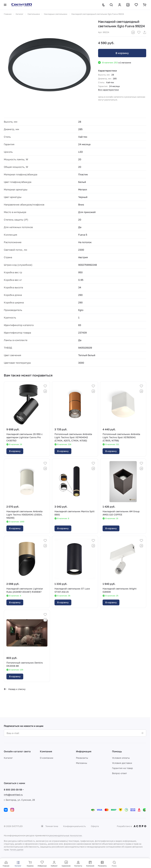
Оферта (95, 826)
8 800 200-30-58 (13, 790)
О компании (47, 758)
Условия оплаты (121, 758)
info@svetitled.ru (13, 795)
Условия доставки (122, 763)
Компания (46, 751)
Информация (84, 751)
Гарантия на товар (122, 768)
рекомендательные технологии (65, 835)
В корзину (122, 53)
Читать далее (17, 850)
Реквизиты (82, 758)
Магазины (82, 763)
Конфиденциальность (74, 826)
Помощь (117, 751)
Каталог (8, 758)
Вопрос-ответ (120, 773)
